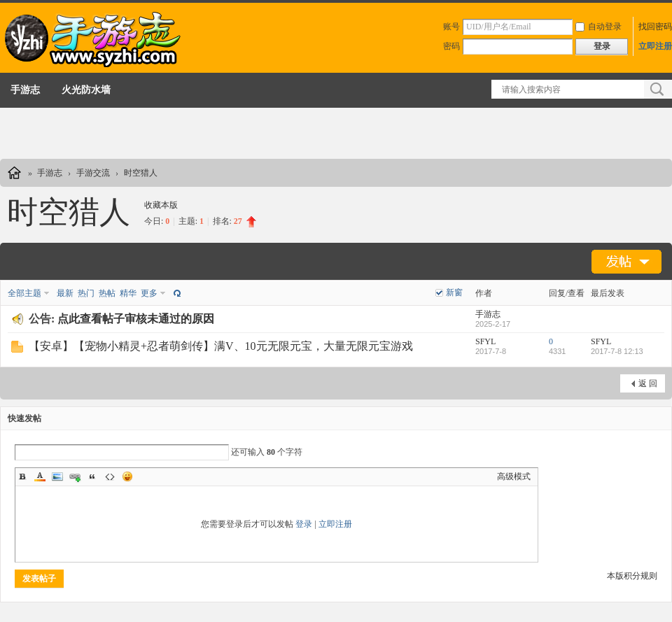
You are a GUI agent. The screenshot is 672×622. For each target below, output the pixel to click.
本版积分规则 (632, 576)
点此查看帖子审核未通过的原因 (136, 319)
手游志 (25, 90)
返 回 (648, 383)
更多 (149, 293)
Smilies (127, 476)
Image (57, 476)
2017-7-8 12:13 (617, 351)
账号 (451, 27)
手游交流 (93, 173)
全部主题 (24, 293)
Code (110, 476)
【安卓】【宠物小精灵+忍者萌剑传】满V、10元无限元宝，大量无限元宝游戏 (221, 346)
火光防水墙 (86, 90)
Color (40, 476)
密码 (451, 46)
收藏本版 (161, 205)
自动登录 (598, 27)
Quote (92, 476)
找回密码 (655, 27)
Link (75, 476)
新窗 (454, 292)
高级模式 (514, 476)
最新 (65, 293)
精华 (128, 293)
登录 (304, 524)
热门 (86, 293)
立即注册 (655, 46)
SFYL (485, 341)
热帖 (107, 293)
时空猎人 (141, 173)
